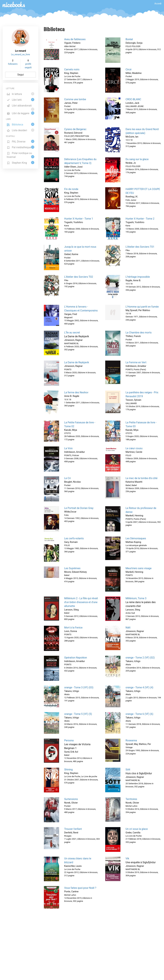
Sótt (128, 770)
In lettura (20, 94)
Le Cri (68, 478)
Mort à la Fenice (73, 628)
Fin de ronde (71, 189)
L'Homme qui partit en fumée (142, 307)
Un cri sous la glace (137, 829)
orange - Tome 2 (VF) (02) (140, 658)
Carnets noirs (72, 69)
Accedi (158, 4)
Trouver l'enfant (73, 829)
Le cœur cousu (134, 448)
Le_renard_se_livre (20, 55)
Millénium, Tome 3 (136, 598)
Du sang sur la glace (137, 159)
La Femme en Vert (136, 362)
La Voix (68, 448)
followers (13, 64)
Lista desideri (20, 130)
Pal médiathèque (20, 147)
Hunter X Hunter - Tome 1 (79, 219)
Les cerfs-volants (74, 538)
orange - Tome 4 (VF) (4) (139, 687)
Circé (128, 69)
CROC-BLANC (133, 99)
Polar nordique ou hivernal (20, 155)
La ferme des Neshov (76, 392)
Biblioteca (20, 124)
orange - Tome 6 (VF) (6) (139, 714)
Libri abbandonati (20, 106)
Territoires (131, 799)
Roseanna (131, 740)
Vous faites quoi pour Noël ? (80, 888)
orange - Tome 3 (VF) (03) (79, 687)
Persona (69, 740)
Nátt (128, 628)
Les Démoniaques (136, 538)
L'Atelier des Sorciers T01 (140, 247)
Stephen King (20, 163)
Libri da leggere (20, 113)
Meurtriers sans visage (139, 568)
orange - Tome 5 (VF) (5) (78, 714)
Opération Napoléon (76, 658)
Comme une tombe (75, 99)
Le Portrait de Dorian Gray (79, 508)
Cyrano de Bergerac (75, 129)
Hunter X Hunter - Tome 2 (140, 219)
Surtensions (71, 799)
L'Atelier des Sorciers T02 (79, 277)
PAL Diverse (20, 141)
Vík (127, 859)
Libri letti (20, 100)
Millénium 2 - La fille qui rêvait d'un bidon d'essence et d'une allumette (81, 602)
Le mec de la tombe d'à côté (141, 478)
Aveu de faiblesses (75, 39)
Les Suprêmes (72, 568)
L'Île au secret (72, 333)
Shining (68, 770)
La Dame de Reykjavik (77, 362)
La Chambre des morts (139, 333)
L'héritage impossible (138, 277)
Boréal (129, 39)
